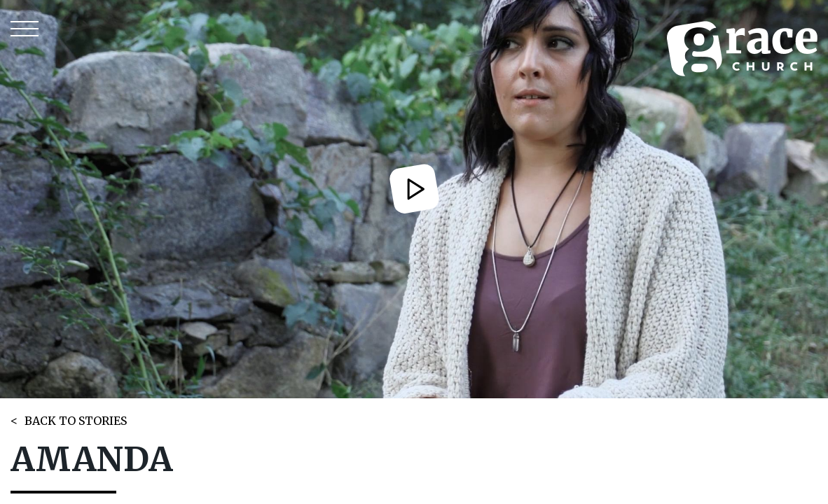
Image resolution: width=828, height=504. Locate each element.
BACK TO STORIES (76, 421)
